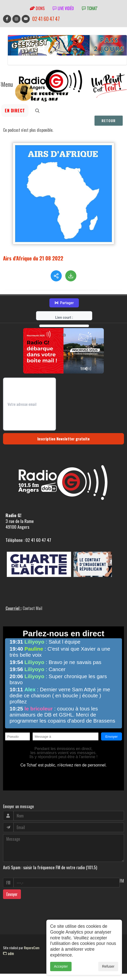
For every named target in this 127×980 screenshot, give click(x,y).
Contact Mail (33, 597)
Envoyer (12, 883)
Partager (64, 292)
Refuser (108, 971)
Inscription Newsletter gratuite (63, 428)
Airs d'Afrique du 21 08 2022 (33, 258)
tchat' (90, 8)
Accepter (61, 971)
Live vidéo (63, 8)
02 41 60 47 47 (46, 19)
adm (8, 942)
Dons (37, 8)
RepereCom (32, 936)
